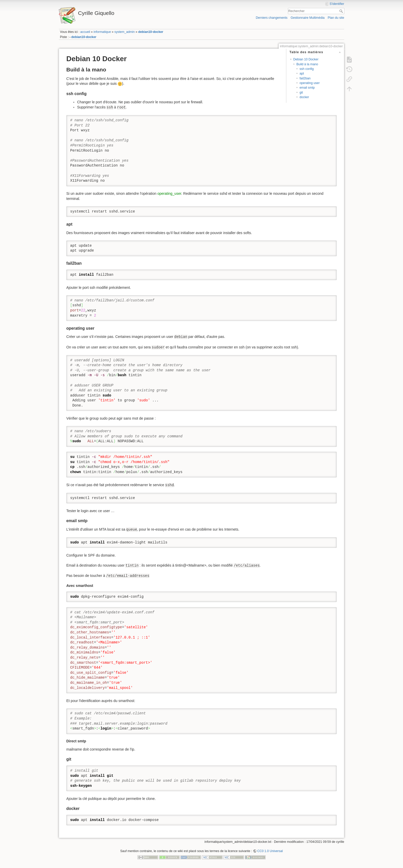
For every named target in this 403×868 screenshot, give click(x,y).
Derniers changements (272, 18)
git (301, 93)
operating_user (169, 193)
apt (302, 73)
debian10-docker (151, 32)
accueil (85, 32)
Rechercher (342, 11)
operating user (309, 83)
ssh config (306, 69)
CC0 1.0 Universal (270, 851)
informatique (102, 32)
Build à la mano (307, 64)
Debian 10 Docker (306, 59)
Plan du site (336, 18)
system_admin (125, 32)
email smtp (307, 88)
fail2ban (305, 78)
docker (304, 97)
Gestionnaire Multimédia (308, 18)
